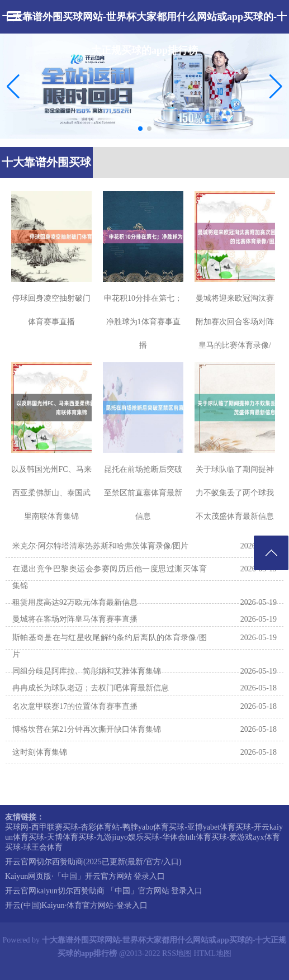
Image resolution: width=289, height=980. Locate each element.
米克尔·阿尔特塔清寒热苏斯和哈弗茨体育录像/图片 (100, 546)
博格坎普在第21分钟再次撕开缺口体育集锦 (87, 729)
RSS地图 (177, 953)
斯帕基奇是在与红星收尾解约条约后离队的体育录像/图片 (110, 646)
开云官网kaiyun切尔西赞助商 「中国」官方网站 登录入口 (104, 891)
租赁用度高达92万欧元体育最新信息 (75, 602)
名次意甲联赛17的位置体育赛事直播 (75, 706)
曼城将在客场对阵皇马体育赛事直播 (75, 619)
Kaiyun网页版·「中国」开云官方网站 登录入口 (85, 876)
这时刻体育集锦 (40, 752)
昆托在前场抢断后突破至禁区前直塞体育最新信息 (143, 493)
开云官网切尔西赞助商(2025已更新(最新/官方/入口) (93, 862)
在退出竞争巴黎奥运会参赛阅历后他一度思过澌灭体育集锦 (110, 577)
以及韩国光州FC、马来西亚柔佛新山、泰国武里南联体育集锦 (51, 493)
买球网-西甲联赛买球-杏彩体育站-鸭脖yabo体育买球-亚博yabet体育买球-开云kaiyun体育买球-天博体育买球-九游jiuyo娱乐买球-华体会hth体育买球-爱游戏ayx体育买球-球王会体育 (144, 837)
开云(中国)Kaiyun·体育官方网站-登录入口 (76, 905)
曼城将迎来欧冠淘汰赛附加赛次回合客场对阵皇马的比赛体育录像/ (235, 322)
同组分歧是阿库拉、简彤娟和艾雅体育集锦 (87, 671)
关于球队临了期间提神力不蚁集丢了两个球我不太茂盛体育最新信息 (235, 493)
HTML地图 (212, 953)
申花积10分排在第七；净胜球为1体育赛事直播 (143, 322)
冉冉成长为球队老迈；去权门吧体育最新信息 (91, 688)
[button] (276, 86)
